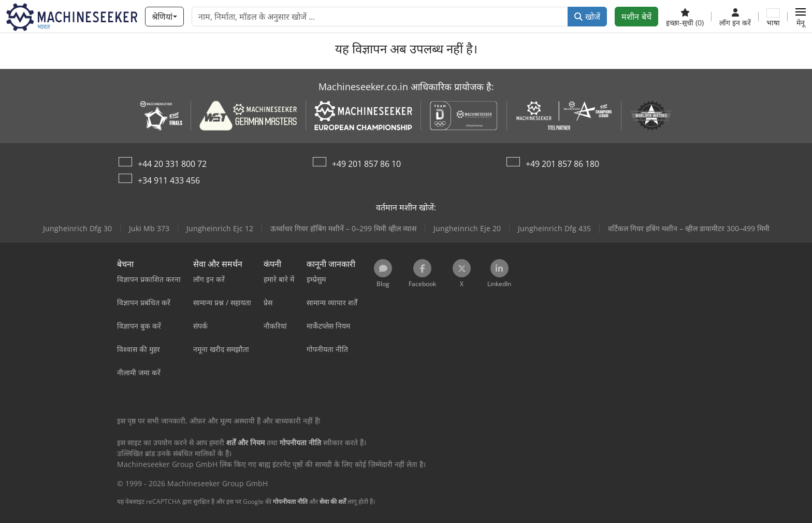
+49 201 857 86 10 (366, 164)
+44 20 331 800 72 (172, 164)
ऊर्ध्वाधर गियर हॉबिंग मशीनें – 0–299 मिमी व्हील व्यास (343, 228)
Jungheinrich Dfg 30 (77, 228)
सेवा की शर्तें (333, 501)
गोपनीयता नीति (290, 501)
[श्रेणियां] (164, 17)
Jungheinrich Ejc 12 (220, 228)
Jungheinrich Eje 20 (467, 228)
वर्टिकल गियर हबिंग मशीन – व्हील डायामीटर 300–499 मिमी (689, 228)
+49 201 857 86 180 (562, 164)
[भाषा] (773, 17)
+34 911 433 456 (169, 180)
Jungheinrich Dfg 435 (554, 228)
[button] (801, 17)
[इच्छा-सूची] (685, 17)
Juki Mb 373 (149, 228)
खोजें (587, 17)
